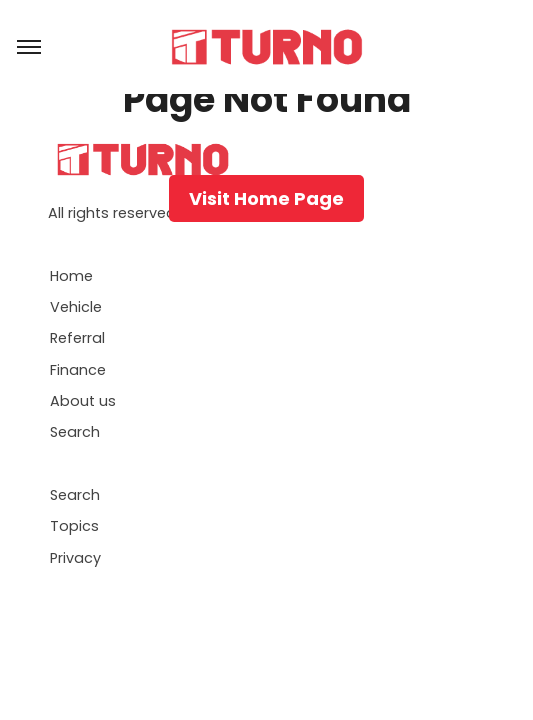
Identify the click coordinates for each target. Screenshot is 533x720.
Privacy (75, 558)
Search (75, 432)
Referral (77, 338)
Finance (78, 370)
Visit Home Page (266, 198)
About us (83, 401)
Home (71, 276)
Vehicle (76, 307)
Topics (74, 526)
